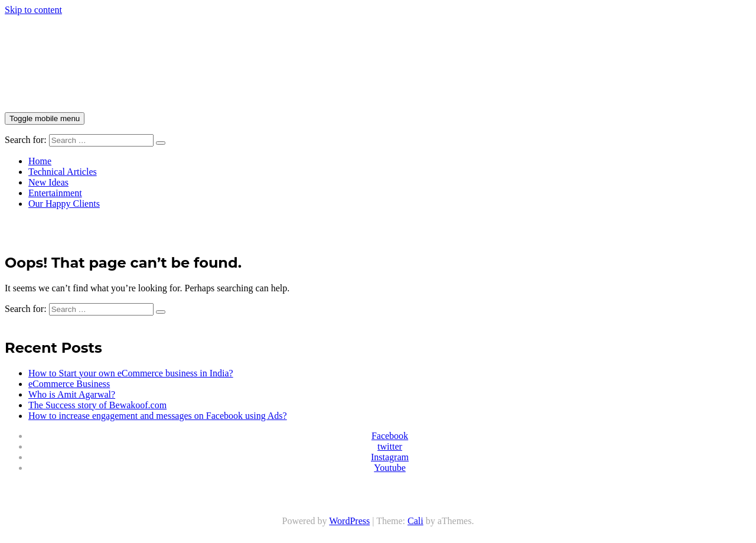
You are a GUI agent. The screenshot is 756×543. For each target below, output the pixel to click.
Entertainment (55, 193)
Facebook (390, 436)
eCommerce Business (69, 384)
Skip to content (33, 10)
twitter (390, 446)
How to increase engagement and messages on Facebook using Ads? (158, 416)
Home (40, 161)
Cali (416, 521)
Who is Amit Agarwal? (72, 394)
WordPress (349, 521)
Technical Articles (63, 172)
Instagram (390, 457)
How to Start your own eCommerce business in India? (131, 373)
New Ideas (48, 182)
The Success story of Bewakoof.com (97, 405)
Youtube (390, 468)
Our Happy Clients (64, 204)
